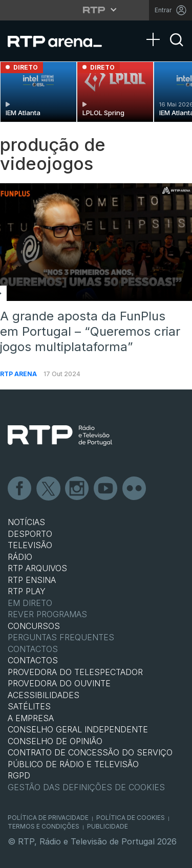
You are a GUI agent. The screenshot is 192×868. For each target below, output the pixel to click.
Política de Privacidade (48, 818)
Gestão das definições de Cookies (86, 787)
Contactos (33, 649)
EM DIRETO (30, 603)
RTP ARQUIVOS (37, 568)
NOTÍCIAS (26, 522)
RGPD (19, 775)
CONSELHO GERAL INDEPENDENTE (78, 729)
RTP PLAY (27, 591)
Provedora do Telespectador (75, 672)
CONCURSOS (34, 626)
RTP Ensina (32, 580)
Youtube (106, 489)
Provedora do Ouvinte (59, 683)
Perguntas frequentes (61, 637)
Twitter (49, 489)
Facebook (20, 489)
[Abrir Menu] (156, 29)
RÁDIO (20, 557)
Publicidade (108, 826)
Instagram (77, 489)
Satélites (29, 706)
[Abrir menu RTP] (96, 10)
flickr (135, 489)
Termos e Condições (44, 826)
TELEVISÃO (30, 545)
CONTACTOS (33, 660)
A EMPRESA (31, 718)
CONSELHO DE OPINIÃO (55, 741)
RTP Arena (19, 374)
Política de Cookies (131, 818)
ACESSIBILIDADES (44, 695)
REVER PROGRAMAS (47, 614)
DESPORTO (30, 534)
